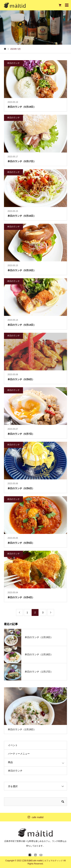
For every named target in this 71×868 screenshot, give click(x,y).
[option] (35, 711)
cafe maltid (38, 817)
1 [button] (33, 722)
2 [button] (36, 722)
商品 (10, 762)
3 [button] (39, 722)
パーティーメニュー (19, 754)
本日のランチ (15, 771)
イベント (13, 745)
